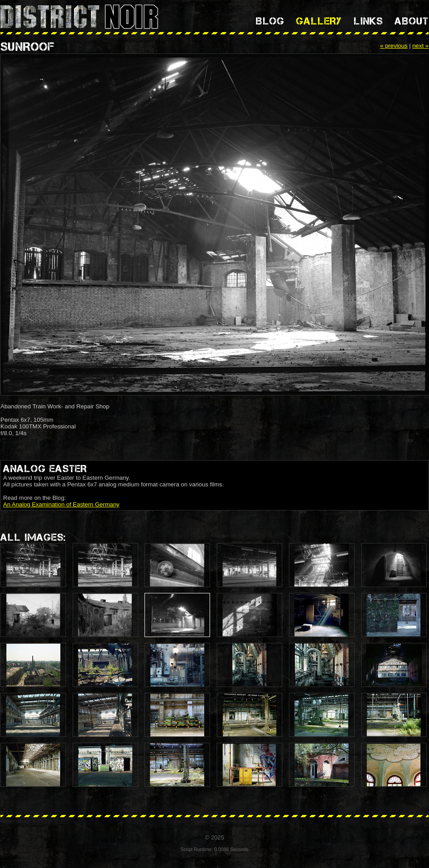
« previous (394, 46)
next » (421, 46)
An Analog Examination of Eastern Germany (61, 504)
